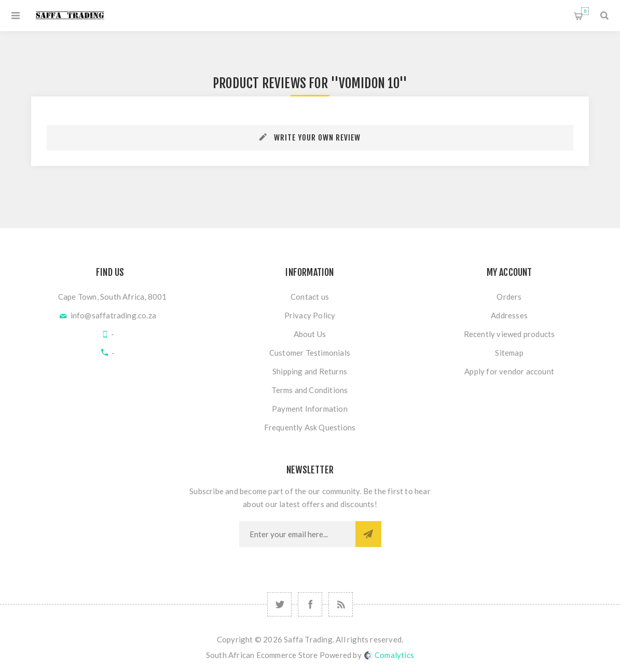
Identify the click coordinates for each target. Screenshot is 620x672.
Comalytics (389, 655)
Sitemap (509, 353)
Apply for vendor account (509, 371)
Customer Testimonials (310, 353)
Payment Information (310, 409)
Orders (509, 297)
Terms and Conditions (309, 390)
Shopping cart (585, 11)
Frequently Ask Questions (310, 427)
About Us (310, 334)
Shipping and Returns (310, 371)
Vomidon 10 (369, 83)
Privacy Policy (310, 315)
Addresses (509, 315)
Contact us (310, 297)
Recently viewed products (509, 334)
